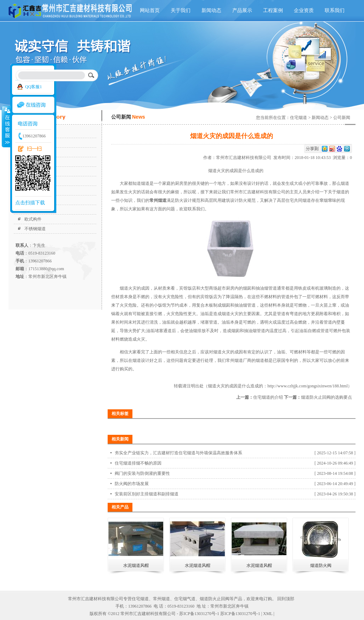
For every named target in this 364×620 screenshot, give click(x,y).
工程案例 (273, 10)
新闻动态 (211, 10)
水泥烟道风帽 (136, 565)
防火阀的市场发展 (132, 484)
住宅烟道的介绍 (268, 397)
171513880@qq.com (46, 269)
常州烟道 (161, 599)
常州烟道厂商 (239, 360)
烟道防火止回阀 (215, 599)
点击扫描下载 (30, 203)
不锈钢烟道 (35, 229)
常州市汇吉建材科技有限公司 (245, 158)
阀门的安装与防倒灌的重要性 (142, 473)
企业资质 (304, 10)
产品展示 (242, 10)
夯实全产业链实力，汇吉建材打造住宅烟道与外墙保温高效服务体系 (178, 453)
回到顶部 (286, 599)
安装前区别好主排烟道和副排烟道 (147, 494)
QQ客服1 (33, 87)
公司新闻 (342, 118)
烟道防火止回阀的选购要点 (326, 397)
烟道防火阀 (321, 565)
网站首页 (150, 10)
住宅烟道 (298, 118)
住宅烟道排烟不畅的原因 (138, 463)
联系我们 (335, 10)
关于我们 (181, 10)
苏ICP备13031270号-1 (240, 614)
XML (268, 614)
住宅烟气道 (185, 599)
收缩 (6, 126)
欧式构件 (33, 219)
